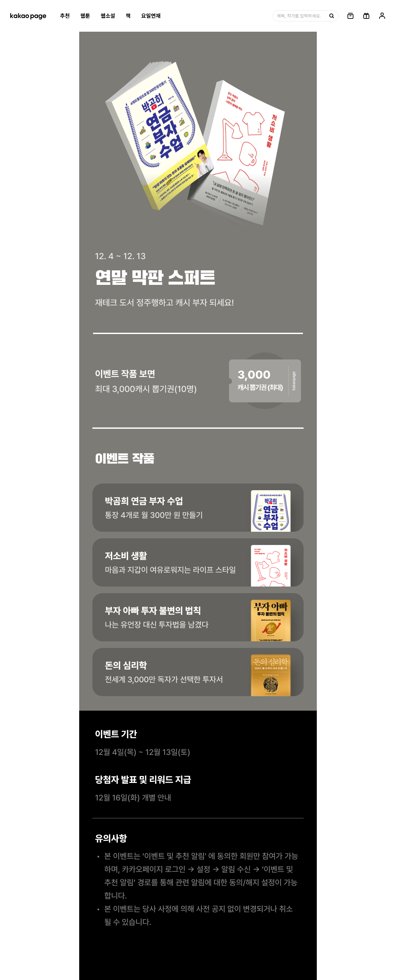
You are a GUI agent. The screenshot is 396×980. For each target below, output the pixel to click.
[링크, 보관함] (350, 16)
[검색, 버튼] (331, 16)
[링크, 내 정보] (382, 16)
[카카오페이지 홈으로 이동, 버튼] (28, 16)
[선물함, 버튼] (366, 16)
